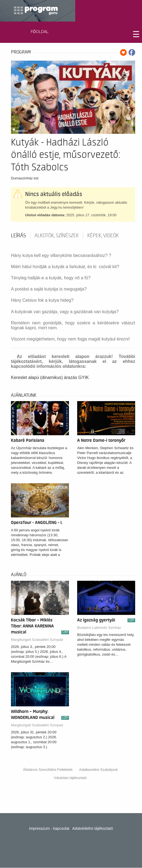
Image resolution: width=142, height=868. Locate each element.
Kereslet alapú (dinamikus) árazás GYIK (50, 377)
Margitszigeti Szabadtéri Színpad (37, 640)
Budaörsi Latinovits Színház (99, 628)
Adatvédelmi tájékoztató (93, 828)
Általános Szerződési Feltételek (48, 770)
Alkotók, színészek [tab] (57, 236)
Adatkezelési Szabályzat (98, 770)
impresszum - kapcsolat (49, 828)
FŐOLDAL (40, 32)
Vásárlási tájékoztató (70, 778)
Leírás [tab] (18, 236)
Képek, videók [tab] (103, 236)
